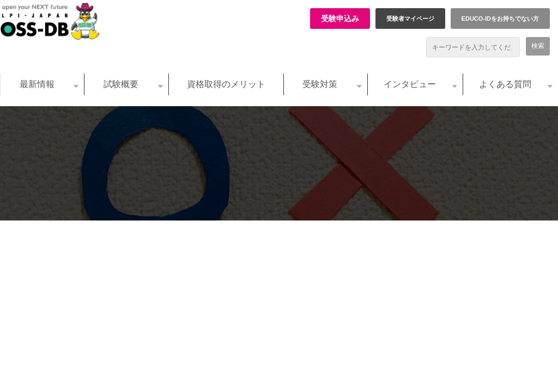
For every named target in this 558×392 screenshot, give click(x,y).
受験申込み (340, 19)
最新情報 (37, 84)
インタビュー (410, 84)
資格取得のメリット (226, 84)
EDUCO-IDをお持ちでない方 (500, 19)
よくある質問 (505, 84)
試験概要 (121, 84)
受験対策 (320, 84)
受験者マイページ (410, 19)
